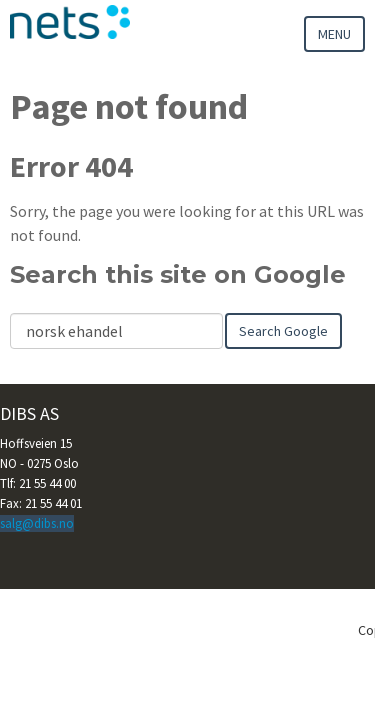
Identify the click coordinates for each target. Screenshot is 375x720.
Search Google (283, 331)
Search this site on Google (178, 274)
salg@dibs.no (37, 523)
